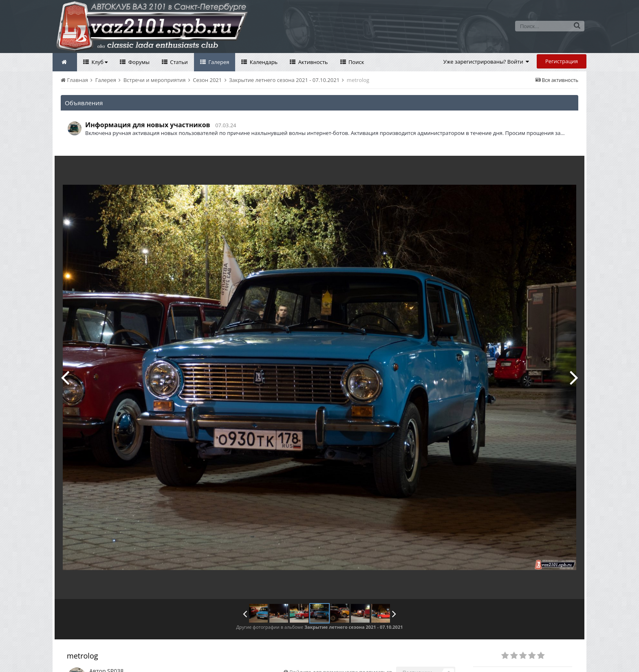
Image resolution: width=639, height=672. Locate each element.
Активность (312, 62)
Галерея (218, 62)
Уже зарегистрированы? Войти (486, 62)
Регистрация (562, 61)
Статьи (178, 62)
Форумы (138, 62)
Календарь (263, 62)
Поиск (356, 62)
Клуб (99, 62)
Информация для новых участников (148, 125)
